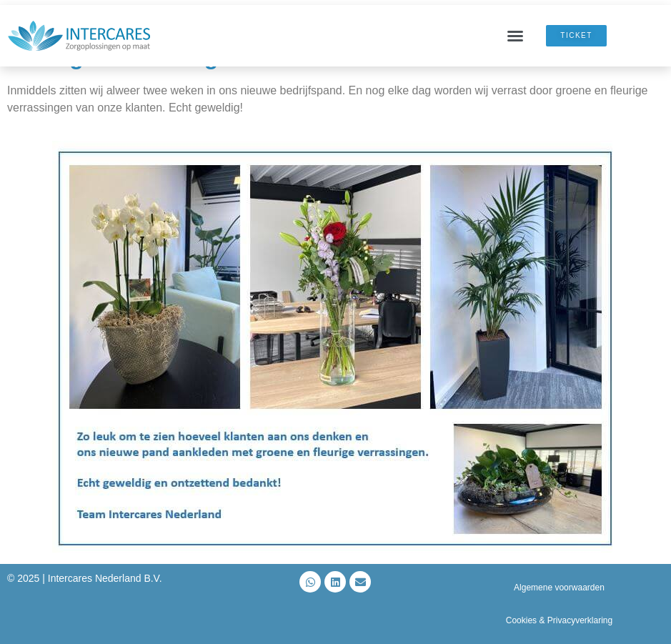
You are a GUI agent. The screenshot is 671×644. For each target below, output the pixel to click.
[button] (515, 36)
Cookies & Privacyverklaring (559, 620)
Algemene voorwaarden (559, 588)
